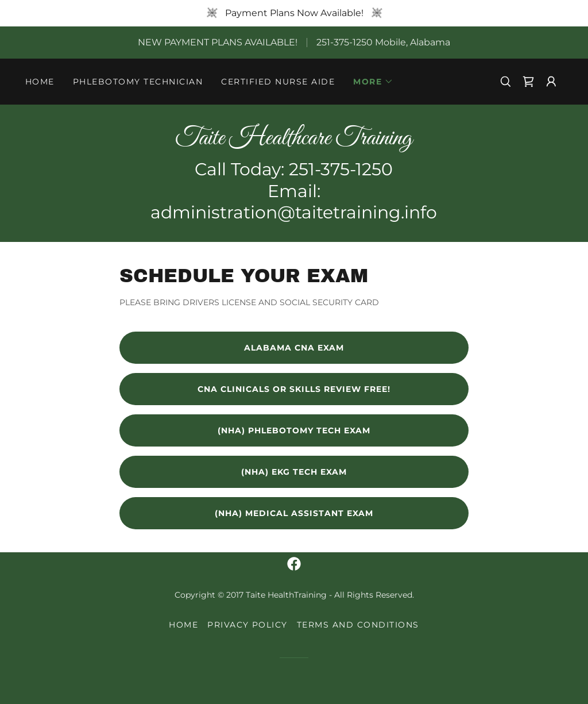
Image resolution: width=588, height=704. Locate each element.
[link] (528, 82)
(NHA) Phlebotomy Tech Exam (294, 430)
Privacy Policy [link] (247, 625)
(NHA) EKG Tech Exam (294, 472)
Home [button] (183, 625)
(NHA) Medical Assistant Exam (294, 513)
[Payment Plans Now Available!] (294, 13)
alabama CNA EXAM (294, 348)
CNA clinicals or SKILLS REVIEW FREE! (294, 389)
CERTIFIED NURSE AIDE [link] (278, 82)
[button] (373, 82)
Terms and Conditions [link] (358, 625)
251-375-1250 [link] (345, 42)
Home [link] (40, 82)
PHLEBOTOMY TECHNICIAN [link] (138, 82)
